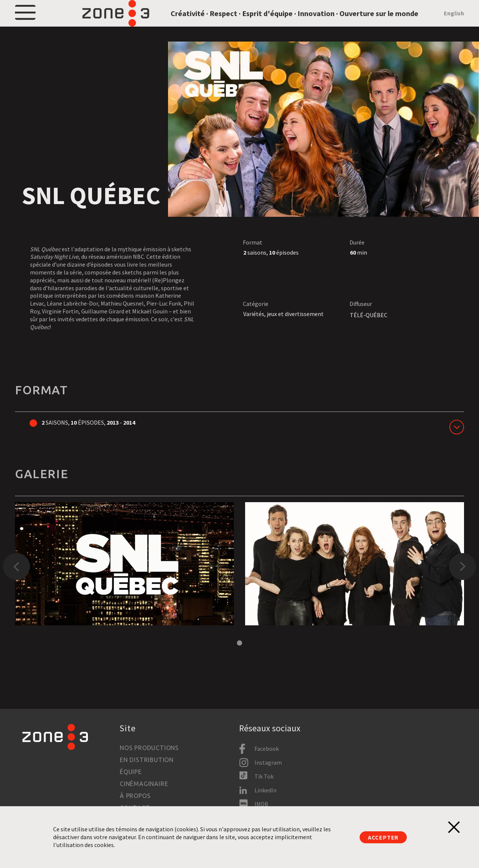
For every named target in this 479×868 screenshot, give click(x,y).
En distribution (147, 760)
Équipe (131, 772)
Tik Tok (264, 776)
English (454, 23)
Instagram (268, 762)
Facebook (267, 749)
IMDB (261, 804)
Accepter (383, 837)
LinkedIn (266, 790)
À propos (135, 796)
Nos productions (149, 748)
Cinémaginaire (144, 784)
